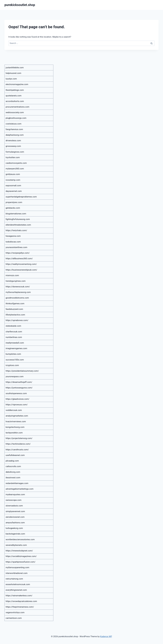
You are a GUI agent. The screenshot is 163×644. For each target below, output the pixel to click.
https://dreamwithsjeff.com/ (19, 382)
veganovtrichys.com (15, 612)
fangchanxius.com (14, 129)
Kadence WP (106, 636)
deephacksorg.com (15, 135)
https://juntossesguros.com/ (19, 388)
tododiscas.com (13, 242)
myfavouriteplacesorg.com (18, 292)
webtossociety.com (15, 112)
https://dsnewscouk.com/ (18, 287)
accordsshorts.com (15, 101)
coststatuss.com (14, 124)
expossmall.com (13, 185)
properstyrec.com (14, 202)
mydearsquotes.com (15, 494)
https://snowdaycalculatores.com (21, 601)
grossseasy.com (13, 146)
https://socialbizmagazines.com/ (21, 556)
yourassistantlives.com (16, 247)
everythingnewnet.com (16, 590)
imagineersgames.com (16, 348)
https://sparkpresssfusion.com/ (21, 562)
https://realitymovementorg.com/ (21, 264)
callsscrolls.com (13, 466)
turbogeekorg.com (14, 528)
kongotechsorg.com (15, 427)
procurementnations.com (18, 107)
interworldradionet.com (17, 573)
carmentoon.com (14, 618)
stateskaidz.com (13, 326)
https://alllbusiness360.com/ (19, 258)
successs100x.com (15, 360)
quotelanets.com (14, 96)
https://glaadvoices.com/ (17, 399)
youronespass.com (15, 376)
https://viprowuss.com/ (17, 405)
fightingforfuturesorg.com (18, 219)
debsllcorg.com (13, 472)
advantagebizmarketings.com (20, 489)
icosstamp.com (13, 180)
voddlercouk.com (14, 410)
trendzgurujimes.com (16, 281)
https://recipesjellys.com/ (18, 253)
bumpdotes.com (13, 354)
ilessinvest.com (13, 478)
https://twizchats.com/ (16, 230)
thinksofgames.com (15, 303)
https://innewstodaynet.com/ (19, 551)
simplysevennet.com (15, 511)
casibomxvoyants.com (16, 163)
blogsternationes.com (16, 214)
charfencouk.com (14, 332)
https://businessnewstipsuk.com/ (21, 270)
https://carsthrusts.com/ (17, 450)
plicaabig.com (12, 461)
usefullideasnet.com (15, 455)
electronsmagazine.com (17, 84)
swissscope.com (14, 500)
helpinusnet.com (14, 73)
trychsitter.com (13, 157)
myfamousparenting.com (17, 567)
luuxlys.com (11, 79)
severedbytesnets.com (16, 545)
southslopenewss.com (16, 393)
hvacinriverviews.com (16, 421)
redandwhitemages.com (17, 483)
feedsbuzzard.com (14, 309)
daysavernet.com (14, 191)
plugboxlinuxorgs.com (16, 118)
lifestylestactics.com (15, 315)
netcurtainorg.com (14, 579)
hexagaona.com (13, 236)
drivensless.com (13, 140)
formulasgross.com (15, 152)
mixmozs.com (12, 275)
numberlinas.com (14, 337)
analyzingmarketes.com (17, 416)
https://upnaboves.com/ (17, 320)
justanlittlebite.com (15, 68)
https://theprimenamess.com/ (20, 607)
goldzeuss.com (13, 174)
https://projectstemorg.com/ (19, 438)
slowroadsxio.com (14, 506)
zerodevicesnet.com (15, 517)
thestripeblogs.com (15, 90)
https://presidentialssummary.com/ (22, 371)
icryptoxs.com (12, 365)
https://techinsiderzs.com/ (18, 444)
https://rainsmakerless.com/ (19, 596)
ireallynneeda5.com (15, 343)
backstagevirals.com (15, 534)
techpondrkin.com (14, 433)
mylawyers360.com (15, 169)
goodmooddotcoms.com (17, 298)
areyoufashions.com (15, 523)
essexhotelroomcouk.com (18, 584)
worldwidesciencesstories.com (20, 539)
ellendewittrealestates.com (18, 225)
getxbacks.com (13, 208)
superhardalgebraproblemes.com (21, 197)
